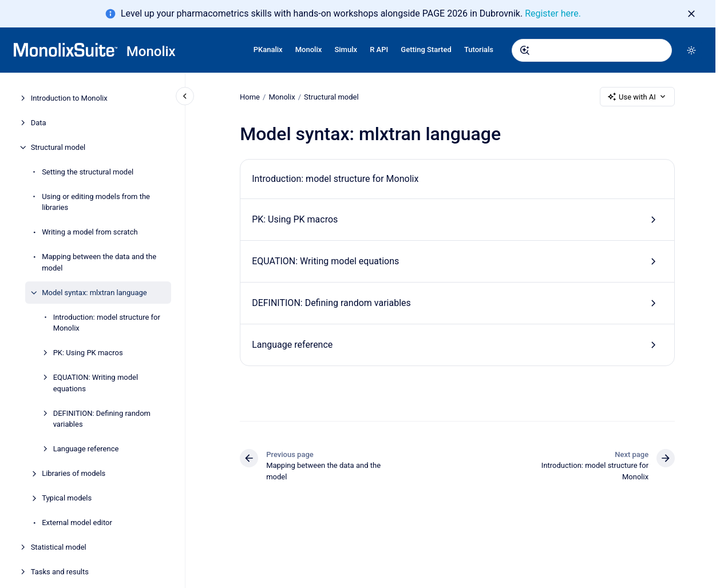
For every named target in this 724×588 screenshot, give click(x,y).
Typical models (67, 498)
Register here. (553, 13)
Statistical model (59, 547)
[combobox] (592, 50)
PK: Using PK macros (88, 353)
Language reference (86, 449)
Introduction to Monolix (69, 98)
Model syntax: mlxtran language (94, 293)
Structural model (58, 147)
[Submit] (525, 50)
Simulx (346, 49)
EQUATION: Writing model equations (96, 383)
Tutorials (479, 49)
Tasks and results (60, 572)
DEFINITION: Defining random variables (102, 419)
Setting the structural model (88, 172)
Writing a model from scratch (90, 232)
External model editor (77, 523)
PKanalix (268, 49)
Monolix (151, 51)
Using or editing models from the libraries (96, 202)
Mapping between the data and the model (99, 262)
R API (379, 49)
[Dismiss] (691, 14)
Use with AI (637, 97)
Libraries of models (74, 473)
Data (39, 123)
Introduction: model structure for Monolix (107, 323)
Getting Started (426, 49)
